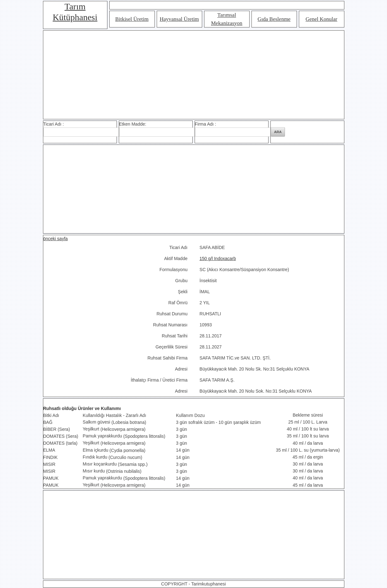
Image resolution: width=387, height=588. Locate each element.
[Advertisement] (194, 75)
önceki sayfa (56, 239)
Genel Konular (321, 19)
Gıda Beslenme (274, 19)
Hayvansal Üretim (179, 19)
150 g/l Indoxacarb (218, 258)
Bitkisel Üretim (132, 19)
